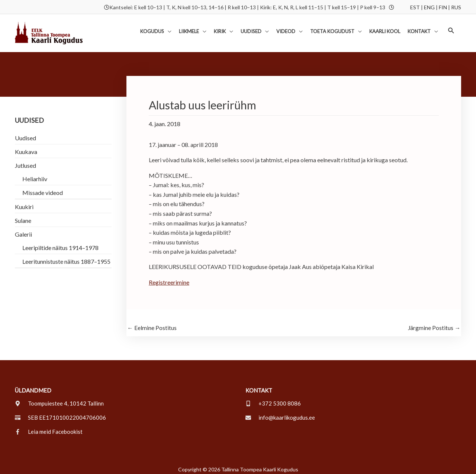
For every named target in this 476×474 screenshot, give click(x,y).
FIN (443, 7)
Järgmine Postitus (434, 324)
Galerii (23, 230)
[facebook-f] (49, 427)
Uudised (25, 133)
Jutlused (25, 161)
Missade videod (43, 188)
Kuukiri (24, 202)
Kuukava (26, 147)
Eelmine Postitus (152, 324)
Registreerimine (169, 277)
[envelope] (280, 413)
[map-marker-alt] (59, 399)
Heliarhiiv (35, 174)
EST (415, 7)
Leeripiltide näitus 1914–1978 (60, 243)
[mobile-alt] (273, 399)
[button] (451, 28)
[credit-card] (60, 413)
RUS (456, 7)
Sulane (23, 216)
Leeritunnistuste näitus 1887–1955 (66, 257)
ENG (429, 7)
